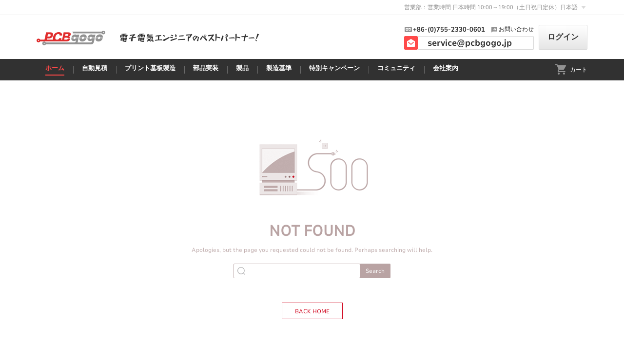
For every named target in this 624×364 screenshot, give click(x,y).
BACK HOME (312, 311)
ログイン (563, 37)
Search (375, 271)
